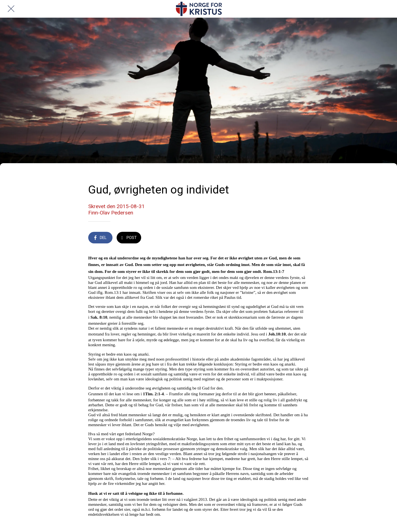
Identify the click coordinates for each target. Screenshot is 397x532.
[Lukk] (11, 9)
